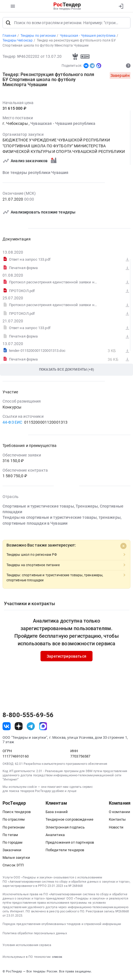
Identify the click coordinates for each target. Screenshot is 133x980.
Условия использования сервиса (27, 946)
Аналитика (55, 835)
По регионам (14, 828)
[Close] (123, 546)
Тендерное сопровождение (69, 820)
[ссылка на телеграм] (31, 727)
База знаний (57, 812)
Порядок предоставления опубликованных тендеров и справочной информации (62, 925)
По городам (13, 843)
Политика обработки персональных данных (35, 934)
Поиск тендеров (17, 812)
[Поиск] (8, 23)
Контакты (117, 820)
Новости (116, 828)
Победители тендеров (65, 851)
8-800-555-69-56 (28, 715)
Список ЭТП (13, 866)
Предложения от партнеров (70, 843)
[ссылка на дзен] (19, 727)
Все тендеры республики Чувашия (35, 173)
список (57, 957)
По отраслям (14, 820)
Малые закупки (16, 858)
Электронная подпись (65, 828)
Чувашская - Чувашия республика (63, 124)
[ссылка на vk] (7, 727)
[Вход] (121, 6)
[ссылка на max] (43, 727)
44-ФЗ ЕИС (12, 423)
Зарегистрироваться (66, 657)
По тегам (10, 835)
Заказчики (12, 851)
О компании (120, 812)
